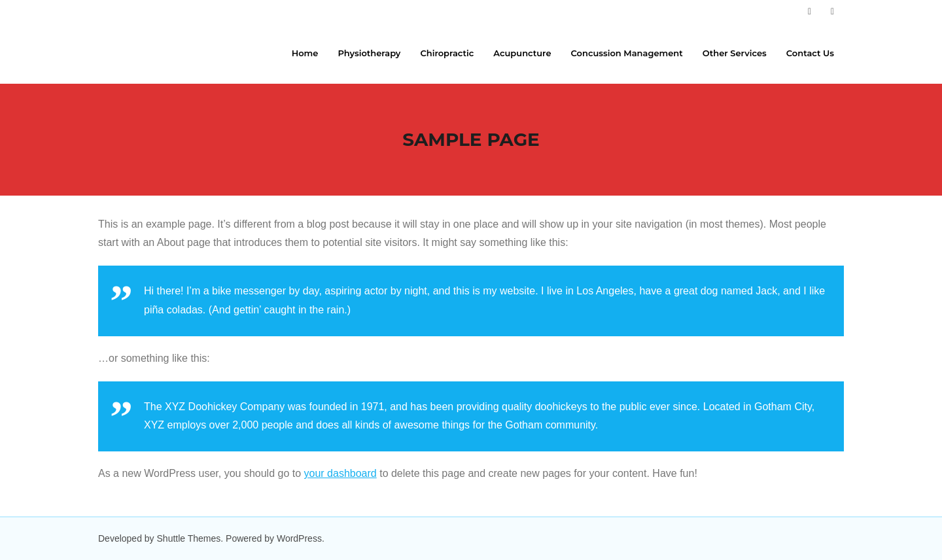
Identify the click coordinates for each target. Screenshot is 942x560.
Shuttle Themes (189, 538)
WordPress (299, 538)
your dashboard (340, 473)
